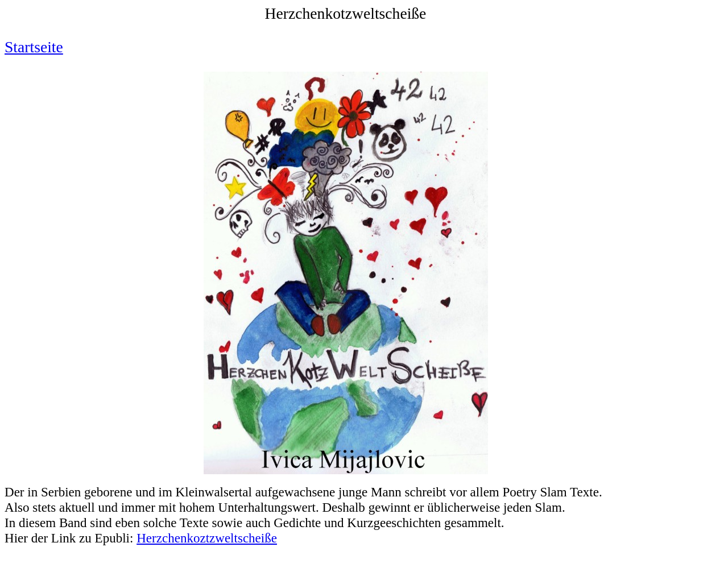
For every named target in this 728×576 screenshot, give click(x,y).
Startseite (34, 47)
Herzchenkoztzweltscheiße (207, 538)
